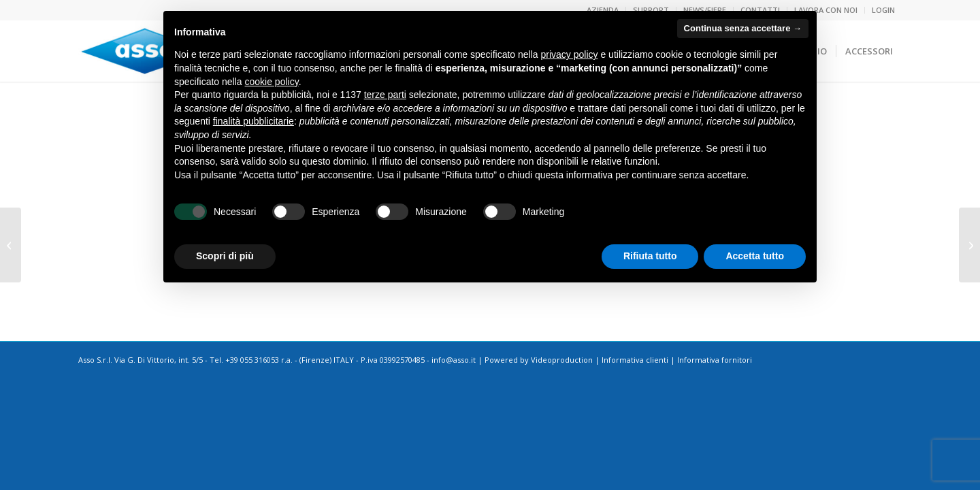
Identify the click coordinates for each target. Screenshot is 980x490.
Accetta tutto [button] (755, 256)
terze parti (385, 95)
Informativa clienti (635, 360)
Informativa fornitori (715, 360)
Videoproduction (562, 360)
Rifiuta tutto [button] (650, 256)
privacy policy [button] (570, 54)
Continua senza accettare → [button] (743, 28)
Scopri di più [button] (225, 256)
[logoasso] (145, 51)
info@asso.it (454, 360)
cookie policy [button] (272, 82)
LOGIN (883, 10)
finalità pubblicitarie (254, 121)
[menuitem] (880, 10)
